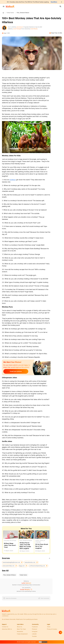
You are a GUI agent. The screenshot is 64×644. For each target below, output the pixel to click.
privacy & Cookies (52, 630)
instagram (35, 632)
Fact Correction (45, 599)
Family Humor (10, 13)
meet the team (21, 630)
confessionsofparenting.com (37, 566)
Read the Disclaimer (11, 599)
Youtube (34, 637)
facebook (35, 627)
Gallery (8, 69)
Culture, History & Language (40, 542)
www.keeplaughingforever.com (11, 563)
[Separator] (60, 632)
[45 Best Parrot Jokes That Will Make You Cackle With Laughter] (26, 535)
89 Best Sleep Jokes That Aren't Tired (10, 546)
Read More (57, 2)
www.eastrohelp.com (9, 566)
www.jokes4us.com (30, 563)
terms (49, 627)
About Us (20, 627)
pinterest (34, 630)
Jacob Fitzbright (18, 29)
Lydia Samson (20, 27)
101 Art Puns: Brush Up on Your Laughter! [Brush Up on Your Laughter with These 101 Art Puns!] (42, 547)
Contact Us (5, 627)
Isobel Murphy (35, 29)
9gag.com (22, 566)
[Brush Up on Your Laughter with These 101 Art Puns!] (42, 535)
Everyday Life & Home (10, 541)
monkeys (13, 180)
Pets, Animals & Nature (26, 541)
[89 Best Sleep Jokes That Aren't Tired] (11, 535)
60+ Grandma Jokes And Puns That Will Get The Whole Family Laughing (27, 2)
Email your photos (14, 372)
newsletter (20, 632)
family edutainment (22, 634)
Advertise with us (7, 630)
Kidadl (4, 13)
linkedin (34, 634)
